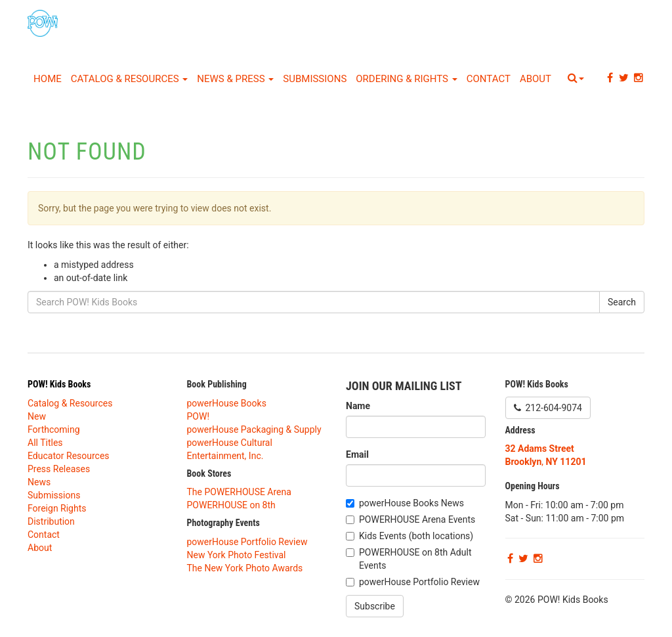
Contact (489, 79)
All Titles (45, 443)
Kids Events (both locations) (416, 536)
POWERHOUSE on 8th (231, 505)
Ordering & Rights (406, 79)
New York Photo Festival (237, 555)
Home (48, 79)
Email (357, 454)
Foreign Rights (57, 508)
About (535, 79)
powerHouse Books (227, 403)
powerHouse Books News (411, 503)
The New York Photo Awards (245, 568)
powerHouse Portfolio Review (247, 542)
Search (622, 302)
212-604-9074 (548, 408)
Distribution (51, 521)
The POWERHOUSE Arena (239, 492)
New (37, 416)
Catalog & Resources (130, 79)
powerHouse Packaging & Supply (254, 429)
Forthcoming (54, 429)
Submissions (315, 79)
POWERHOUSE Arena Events (417, 519)
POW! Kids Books (59, 384)
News (39, 482)
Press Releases (59, 469)
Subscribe (375, 606)
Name (358, 406)
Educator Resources (69, 456)
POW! (199, 416)
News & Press (235, 79)
